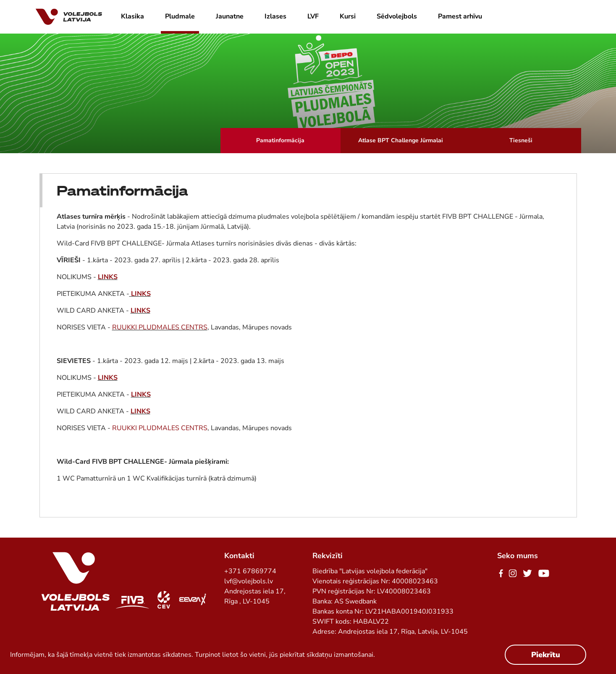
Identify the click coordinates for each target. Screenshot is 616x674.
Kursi (348, 16)
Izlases (275, 16)
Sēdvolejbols (397, 16)
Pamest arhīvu (460, 16)
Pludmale (180, 16)
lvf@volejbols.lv (249, 581)
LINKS (108, 277)
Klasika (132, 16)
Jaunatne (230, 16)
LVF (313, 16)
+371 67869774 (250, 571)
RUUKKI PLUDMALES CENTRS (160, 327)
